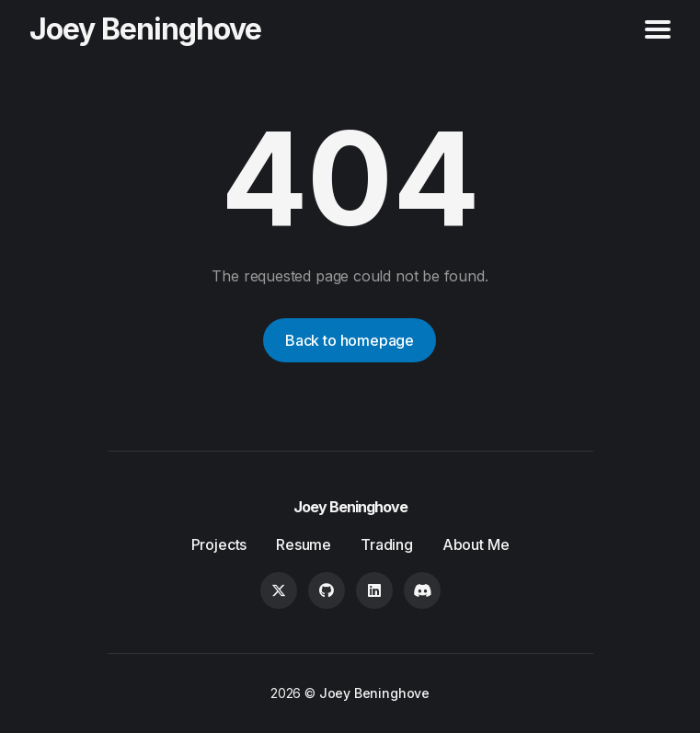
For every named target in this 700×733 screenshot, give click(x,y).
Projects (219, 544)
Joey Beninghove (145, 29)
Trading (387, 544)
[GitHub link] (327, 590)
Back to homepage (350, 340)
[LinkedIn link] (374, 590)
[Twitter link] (279, 590)
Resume (304, 544)
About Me (476, 544)
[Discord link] (422, 590)
